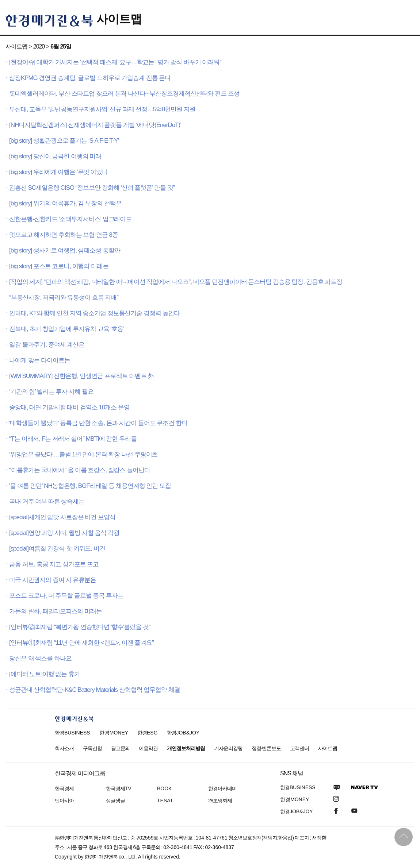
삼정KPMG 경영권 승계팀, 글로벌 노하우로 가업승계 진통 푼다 (90, 78)
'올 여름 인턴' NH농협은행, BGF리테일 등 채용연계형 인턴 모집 (90, 486)
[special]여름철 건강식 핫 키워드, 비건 (57, 549)
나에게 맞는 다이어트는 (40, 360)
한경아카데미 (222, 788)
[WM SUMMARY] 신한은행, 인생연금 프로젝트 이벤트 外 (81, 376)
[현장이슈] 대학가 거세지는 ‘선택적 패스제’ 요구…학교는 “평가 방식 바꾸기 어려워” (115, 62)
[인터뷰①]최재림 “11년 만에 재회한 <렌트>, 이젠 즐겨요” (81, 643)
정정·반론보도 (266, 748)
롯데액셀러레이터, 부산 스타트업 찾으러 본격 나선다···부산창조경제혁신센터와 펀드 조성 (124, 94)
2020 (39, 47)
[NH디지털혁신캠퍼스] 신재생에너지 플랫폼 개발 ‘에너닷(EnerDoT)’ (95, 125)
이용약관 (148, 748)
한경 (72, 733)
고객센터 (299, 748)
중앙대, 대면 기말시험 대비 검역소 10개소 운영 (69, 407)
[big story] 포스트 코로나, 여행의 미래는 (59, 266)
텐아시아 (64, 801)
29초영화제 (220, 801)
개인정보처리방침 (186, 748)
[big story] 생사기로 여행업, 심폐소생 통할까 (65, 250)
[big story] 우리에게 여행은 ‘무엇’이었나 (58, 172)
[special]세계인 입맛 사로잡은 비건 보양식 (62, 517)
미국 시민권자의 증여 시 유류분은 (53, 580)
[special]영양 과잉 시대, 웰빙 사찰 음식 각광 (64, 533)
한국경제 (64, 788)
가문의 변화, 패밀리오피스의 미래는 (56, 611)
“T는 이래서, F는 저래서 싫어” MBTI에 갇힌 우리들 (73, 439)
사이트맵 (119, 19)
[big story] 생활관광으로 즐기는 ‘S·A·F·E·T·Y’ (64, 141)
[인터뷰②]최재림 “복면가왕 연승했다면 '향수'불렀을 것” (80, 627)
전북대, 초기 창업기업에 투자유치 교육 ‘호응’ (67, 329)
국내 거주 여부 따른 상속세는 (47, 501)
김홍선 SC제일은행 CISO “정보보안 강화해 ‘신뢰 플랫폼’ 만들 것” (92, 188)
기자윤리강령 (228, 748)
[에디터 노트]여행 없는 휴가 (45, 674)
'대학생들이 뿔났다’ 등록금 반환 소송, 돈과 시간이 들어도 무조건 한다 (98, 423)
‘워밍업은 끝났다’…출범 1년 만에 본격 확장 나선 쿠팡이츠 (83, 454)
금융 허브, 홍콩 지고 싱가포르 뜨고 (54, 564)
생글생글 (115, 801)
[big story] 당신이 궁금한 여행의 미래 (55, 156)
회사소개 (64, 748)
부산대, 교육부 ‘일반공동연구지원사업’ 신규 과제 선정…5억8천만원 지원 (102, 109)
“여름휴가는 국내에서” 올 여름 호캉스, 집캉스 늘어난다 (80, 470)
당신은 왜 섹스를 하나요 (40, 658)
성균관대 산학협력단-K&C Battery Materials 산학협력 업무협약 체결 (95, 690)
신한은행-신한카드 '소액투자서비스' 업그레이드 (70, 219)
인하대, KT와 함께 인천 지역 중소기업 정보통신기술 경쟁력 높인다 (94, 313)
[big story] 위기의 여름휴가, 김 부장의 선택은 (65, 203)
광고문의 (121, 748)
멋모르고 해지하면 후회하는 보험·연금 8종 (64, 235)
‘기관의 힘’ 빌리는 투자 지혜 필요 (51, 392)
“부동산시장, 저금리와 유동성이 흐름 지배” (64, 298)
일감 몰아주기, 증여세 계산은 (47, 345)
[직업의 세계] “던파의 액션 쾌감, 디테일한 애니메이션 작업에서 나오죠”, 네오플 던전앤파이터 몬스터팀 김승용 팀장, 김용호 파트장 (176, 282)
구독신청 (92, 748)
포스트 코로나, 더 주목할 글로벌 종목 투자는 (66, 596)
